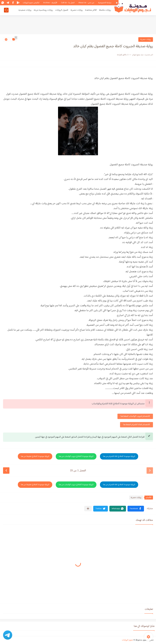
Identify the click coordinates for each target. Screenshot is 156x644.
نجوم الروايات (127, 640)
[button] (136, 509)
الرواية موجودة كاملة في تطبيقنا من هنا (35, 456)
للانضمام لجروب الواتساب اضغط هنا (135, 416)
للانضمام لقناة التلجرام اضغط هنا (136, 425)
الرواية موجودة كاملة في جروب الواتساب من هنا (76, 456)
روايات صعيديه (25, 10)
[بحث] (6, 10)
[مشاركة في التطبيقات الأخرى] (88, 509)
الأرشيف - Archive (50, 3)
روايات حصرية (77, 10)
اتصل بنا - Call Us (68, 3)
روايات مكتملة (105, 10)
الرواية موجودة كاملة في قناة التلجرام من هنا (119, 456)
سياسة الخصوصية (105, 3)
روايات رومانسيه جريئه (43, 10)
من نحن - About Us (86, 3)
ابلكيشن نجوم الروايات (31, 3)
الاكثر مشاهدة (91, 10)
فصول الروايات (62, 10)
